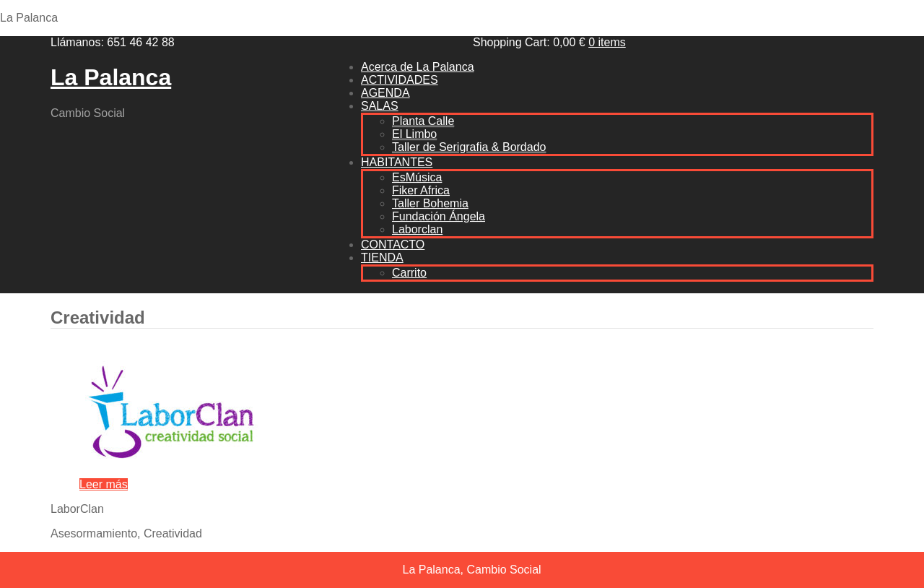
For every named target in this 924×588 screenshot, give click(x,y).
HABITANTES (397, 162)
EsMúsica (417, 177)
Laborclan (417, 229)
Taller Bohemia (430, 203)
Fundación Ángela (439, 216)
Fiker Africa (421, 190)
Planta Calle (423, 121)
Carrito (409, 273)
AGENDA (385, 93)
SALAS (380, 106)
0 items (607, 42)
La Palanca (111, 77)
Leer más (104, 484)
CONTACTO (393, 245)
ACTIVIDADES (400, 80)
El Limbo (414, 134)
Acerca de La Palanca (418, 67)
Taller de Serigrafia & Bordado (469, 147)
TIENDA (382, 258)
